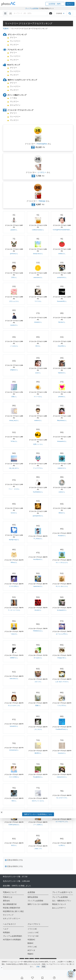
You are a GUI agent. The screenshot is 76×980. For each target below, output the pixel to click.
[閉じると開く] (2, 968)
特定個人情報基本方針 (12, 908)
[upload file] (51, 13)
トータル (13, 98)
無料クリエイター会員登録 (38, 904)
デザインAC (32, 947)
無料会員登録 (33, 897)
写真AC (6, 29)
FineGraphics (42, 144)
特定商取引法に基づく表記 (13, 911)
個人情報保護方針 (10, 904)
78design (42, 201)
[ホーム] (22, 978)
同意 (44, 967)
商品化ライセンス (59, 904)
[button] (55, 4)
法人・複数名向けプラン (62, 901)
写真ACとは (8, 897)
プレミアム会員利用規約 (12, 936)
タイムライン (15, 105)
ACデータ (31, 950)
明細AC (30, 954)
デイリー (13, 37)
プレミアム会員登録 (35, 901)
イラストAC (32, 929)
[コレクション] (42, 978)
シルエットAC (33, 932)
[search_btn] (70, 13)
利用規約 (6, 932)
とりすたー (42, 172)
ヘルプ (6, 929)
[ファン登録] (33, 978)
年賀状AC (31, 940)
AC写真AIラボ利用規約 (12, 940)
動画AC (30, 943)
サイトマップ (8, 915)
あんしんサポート (59, 908)
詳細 (38, 967)
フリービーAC (33, 936)
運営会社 (6, 901)
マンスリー (14, 45)
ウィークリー (15, 41)
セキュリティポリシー (12, 918)
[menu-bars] (5, 13)
